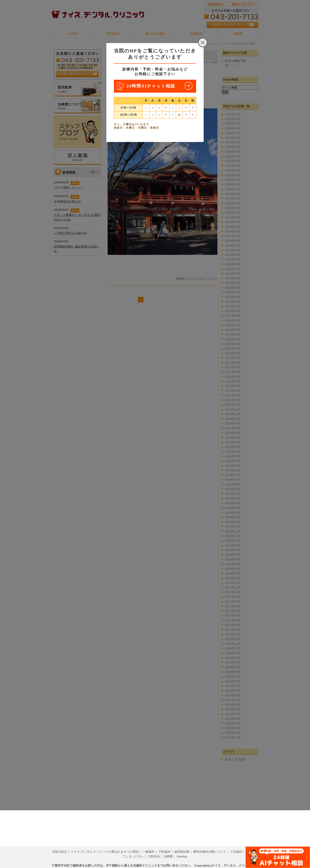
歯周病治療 (182, 845)
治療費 (168, 850)
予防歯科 (164, 845)
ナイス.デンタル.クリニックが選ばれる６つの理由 (105, 845)
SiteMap (182, 850)
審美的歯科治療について (210, 845)
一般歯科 (149, 845)
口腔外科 (154, 850)
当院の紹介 (59, 845)
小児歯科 (236, 845)
